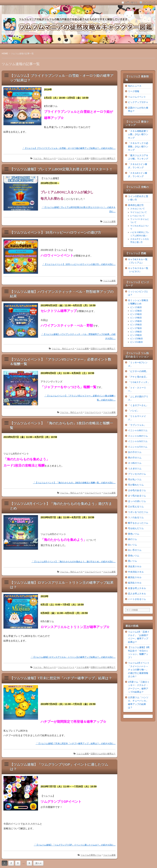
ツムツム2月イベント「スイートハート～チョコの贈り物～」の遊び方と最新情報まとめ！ (139, 670)
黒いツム (132, 561)
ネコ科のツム (135, 463)
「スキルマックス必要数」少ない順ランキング (138, 146)
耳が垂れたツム (136, 485)
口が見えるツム (136, 507)
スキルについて (137, 209)
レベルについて (137, 216)
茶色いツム (134, 556)
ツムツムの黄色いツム (91, 855)
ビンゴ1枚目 (136, 307)
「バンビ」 (134, 411)
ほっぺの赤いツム (137, 501)
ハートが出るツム (137, 599)
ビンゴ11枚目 (137, 342)
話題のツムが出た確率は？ (103, 158)
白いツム (132, 545)
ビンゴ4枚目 (136, 318)
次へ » (38, 863)
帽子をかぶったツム (138, 523)
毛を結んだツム (136, 528)
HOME (5, 54)
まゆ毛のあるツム (137, 490)
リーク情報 (134, 91)
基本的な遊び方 (136, 205)
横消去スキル (135, 577)
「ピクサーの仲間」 (138, 371)
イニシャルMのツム (138, 436)
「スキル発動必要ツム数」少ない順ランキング (138, 134)
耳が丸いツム (135, 479)
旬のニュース (135, 86)
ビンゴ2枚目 (136, 311)
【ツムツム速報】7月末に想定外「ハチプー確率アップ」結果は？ (61, 678)
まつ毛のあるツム (137, 496)
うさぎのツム (135, 469)
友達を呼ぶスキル (137, 588)
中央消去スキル (136, 572)
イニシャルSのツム (138, 441)
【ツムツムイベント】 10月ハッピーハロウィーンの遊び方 (55, 232)
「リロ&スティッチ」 (139, 382)
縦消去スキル (135, 583)
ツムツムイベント (66, 158)
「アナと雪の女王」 (138, 377)
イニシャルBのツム (138, 430)
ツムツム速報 (83, 158)
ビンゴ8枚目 (136, 332)
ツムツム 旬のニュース (45, 158)
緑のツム (132, 539)
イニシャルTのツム (138, 447)
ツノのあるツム (136, 517)
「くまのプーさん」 (138, 405)
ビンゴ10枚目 (137, 339)
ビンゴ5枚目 (136, 321)
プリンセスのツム (137, 474)
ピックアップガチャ (138, 102)
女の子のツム (135, 452)
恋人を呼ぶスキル (137, 594)
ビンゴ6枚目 (136, 325)
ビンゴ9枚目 (136, 335)
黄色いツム (134, 534)
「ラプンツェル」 (137, 425)
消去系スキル (135, 566)
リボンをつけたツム (138, 512)
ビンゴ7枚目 (136, 328)
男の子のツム (135, 458)
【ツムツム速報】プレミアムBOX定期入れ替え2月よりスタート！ (61, 169)
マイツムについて (139, 212)
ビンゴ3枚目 (136, 314)
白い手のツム (135, 550)
